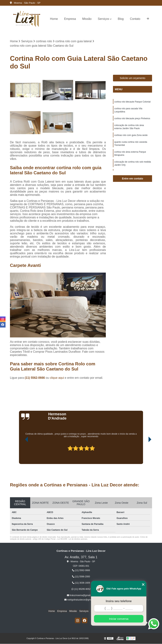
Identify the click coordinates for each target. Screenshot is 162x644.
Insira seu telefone (119, 601)
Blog (121, 19)
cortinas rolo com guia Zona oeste (131, 136)
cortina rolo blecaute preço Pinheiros (132, 119)
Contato (135, 19)
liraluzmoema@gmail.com (81, 596)
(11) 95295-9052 (81, 589)
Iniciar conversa (119, 619)
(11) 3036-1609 (81, 583)
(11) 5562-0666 (35, 378)
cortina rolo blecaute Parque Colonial (132, 102)
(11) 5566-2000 (81, 577)
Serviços (103, 19)
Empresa (70, 19)
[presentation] (21, 454)
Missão (87, 19)
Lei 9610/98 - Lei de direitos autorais (72, 539)
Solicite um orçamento (133, 78)
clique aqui (57, 378)
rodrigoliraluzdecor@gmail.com (81, 600)
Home (54, 19)
